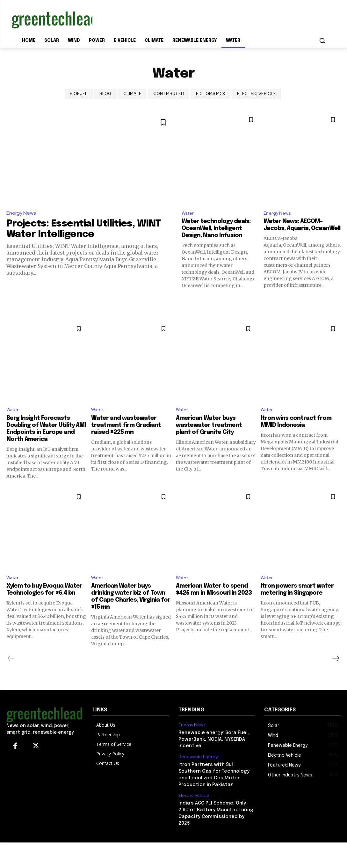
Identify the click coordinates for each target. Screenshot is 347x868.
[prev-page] (11, 668)
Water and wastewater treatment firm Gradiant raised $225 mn (130, 434)
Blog (105, 94)
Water (189, 214)
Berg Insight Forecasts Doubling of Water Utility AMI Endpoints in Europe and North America (44, 437)
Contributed (169, 94)
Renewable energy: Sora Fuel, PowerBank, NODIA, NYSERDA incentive (211, 748)
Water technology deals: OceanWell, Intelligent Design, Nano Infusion (220, 230)
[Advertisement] (167, 19)
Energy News (21, 213)
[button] (322, 41)
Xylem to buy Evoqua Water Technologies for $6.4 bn (43, 603)
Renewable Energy (197, 765)
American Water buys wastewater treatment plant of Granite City (213, 434)
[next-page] (336, 668)
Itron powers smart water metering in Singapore (291, 603)
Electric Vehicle (257, 94)
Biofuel (79, 94)
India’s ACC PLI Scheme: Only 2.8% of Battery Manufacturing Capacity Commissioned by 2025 (216, 816)
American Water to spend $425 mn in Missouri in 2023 (216, 603)
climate (132, 94)
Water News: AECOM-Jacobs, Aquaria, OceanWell (296, 230)
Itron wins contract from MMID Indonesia (300, 430)
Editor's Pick (211, 94)
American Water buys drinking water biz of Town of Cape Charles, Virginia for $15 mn (126, 606)
